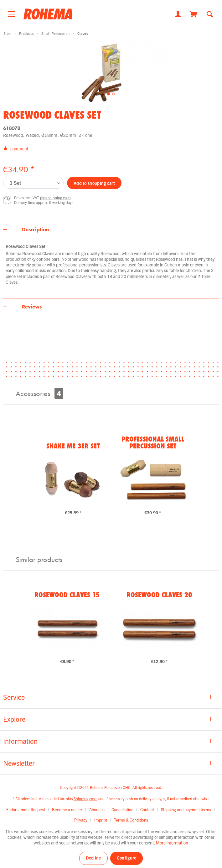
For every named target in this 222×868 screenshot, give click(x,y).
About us (97, 809)
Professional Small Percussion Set (153, 442)
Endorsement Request (26, 809)
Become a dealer (67, 809)
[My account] (178, 13)
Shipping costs (85, 798)
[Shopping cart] (194, 13)
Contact (147, 809)
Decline (93, 858)
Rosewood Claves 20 (159, 595)
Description (36, 229)
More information (172, 843)
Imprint (101, 820)
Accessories (39, 393)
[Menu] (11, 13)
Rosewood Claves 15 (67, 595)
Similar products (39, 559)
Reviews (32, 307)
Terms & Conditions (131, 820)
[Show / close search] (210, 14)
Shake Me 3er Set (73, 446)
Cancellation (122, 809)
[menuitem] (11, 13)
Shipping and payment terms (186, 809)
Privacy (81, 820)
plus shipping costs (56, 198)
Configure (127, 858)
